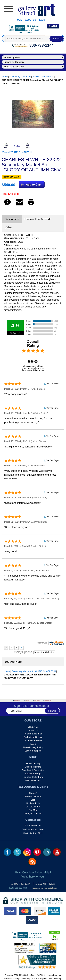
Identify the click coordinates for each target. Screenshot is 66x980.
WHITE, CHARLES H (43, 77)
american (54, 911)
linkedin (47, 852)
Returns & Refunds (33, 734)
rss (32, 862)
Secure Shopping (33, 751)
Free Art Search (33, 796)
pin (37, 852)
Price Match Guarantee (33, 770)
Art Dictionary (33, 807)
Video (8, 227)
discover (39, 911)
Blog (33, 800)
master (25, 911)
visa (10, 911)
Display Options (22, 652)
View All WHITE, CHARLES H (17, 152)
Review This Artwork (38, 219)
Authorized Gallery (33, 737)
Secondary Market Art (20, 77)
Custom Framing (33, 767)
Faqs (42, 20)
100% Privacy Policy (33, 747)
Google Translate (33, 813)
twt (17, 852)
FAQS (33, 744)
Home (19, 20)
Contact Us (33, 727)
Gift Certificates (33, 780)
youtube (57, 852)
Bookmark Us (33, 803)
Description (12, 219)
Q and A (33, 793)
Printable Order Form (33, 777)
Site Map (33, 810)
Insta (27, 852)
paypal (32, 920)
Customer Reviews (33, 740)
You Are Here (13, 662)
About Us (31, 20)
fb (7, 852)
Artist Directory (33, 763)
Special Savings (33, 774)
